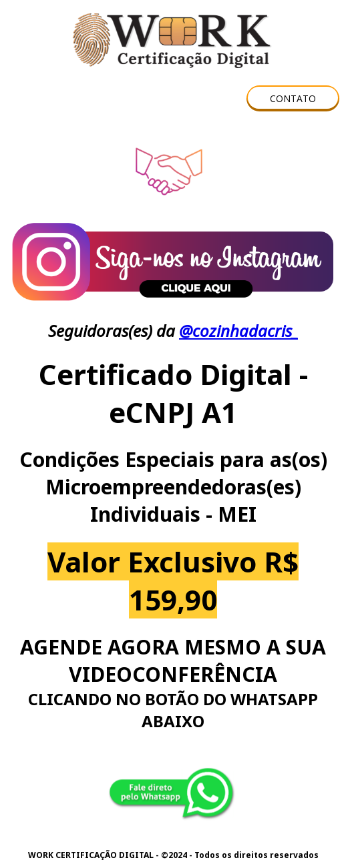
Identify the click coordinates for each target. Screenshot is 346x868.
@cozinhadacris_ (238, 331)
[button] (293, 98)
